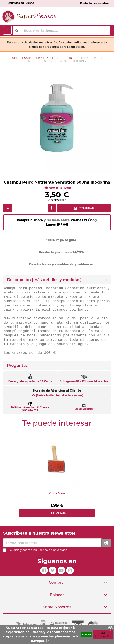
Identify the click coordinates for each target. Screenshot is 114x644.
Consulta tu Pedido (21, 3)
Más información (103, 634)
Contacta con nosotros (95, 3)
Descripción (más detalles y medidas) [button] (44, 280)
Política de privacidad (52, 550)
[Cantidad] (30, 208)
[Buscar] (62, 31)
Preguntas (17, 366)
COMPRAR (87, 208)
